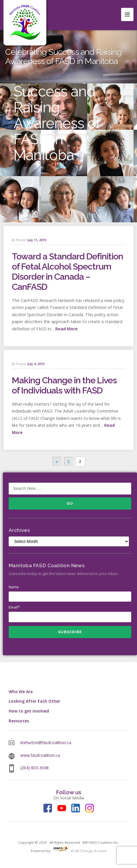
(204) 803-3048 (34, 768)
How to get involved (29, 711)
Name (70, 593)
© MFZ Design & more (79, 851)
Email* (70, 613)
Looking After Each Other (34, 701)
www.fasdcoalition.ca (40, 755)
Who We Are (21, 692)
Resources (19, 721)
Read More (66, 329)
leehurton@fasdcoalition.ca (46, 742)
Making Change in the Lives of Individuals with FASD (64, 385)
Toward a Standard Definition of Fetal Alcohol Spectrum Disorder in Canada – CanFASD (67, 272)
